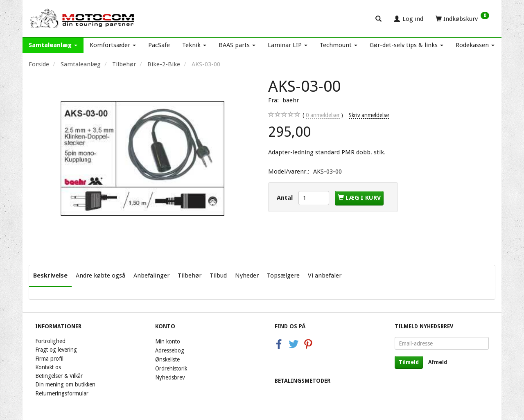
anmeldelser (323, 115)
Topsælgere (283, 275)
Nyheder (247, 275)
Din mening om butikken (65, 384)
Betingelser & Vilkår (59, 376)
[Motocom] (82, 18)
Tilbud (218, 275)
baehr (291, 100)
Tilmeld (409, 362)
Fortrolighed (50, 341)
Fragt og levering (56, 350)
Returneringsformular (62, 393)
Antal (286, 198)
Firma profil (49, 359)
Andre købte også (101, 275)
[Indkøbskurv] (462, 18)
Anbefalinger (151, 275)
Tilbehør (190, 275)
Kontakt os (48, 367)
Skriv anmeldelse (369, 115)
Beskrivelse (50, 275)
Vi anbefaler (325, 275)
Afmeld (438, 362)
